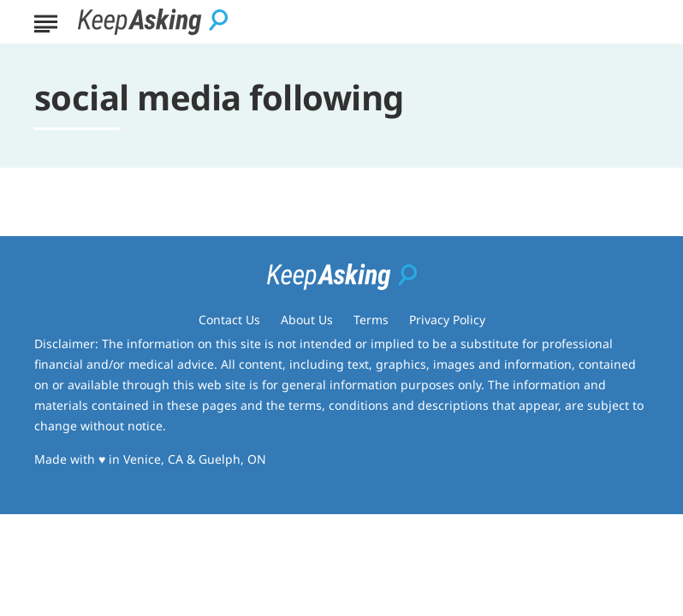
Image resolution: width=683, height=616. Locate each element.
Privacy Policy (447, 320)
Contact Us (229, 320)
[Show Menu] (46, 21)
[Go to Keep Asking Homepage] (153, 22)
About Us (307, 320)
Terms (371, 320)
